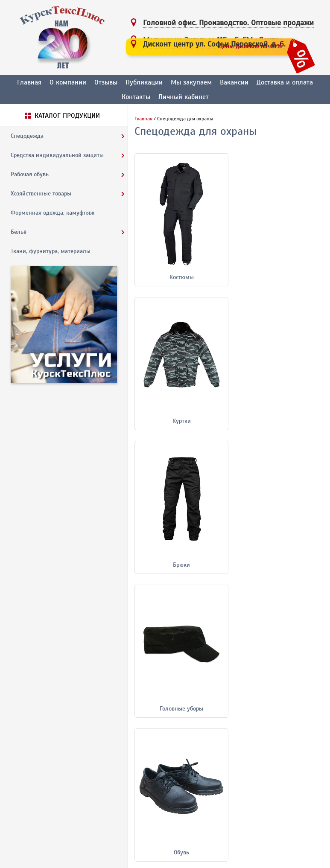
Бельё (19, 232)
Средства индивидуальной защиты (57, 155)
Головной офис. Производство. (228, 23)
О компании (68, 82)
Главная (29, 82)
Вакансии (234, 82)
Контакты (136, 97)
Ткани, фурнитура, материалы (51, 251)
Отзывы (106, 82)
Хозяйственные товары (41, 194)
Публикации (144, 82)
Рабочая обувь (30, 174)
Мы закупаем (191, 82)
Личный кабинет (184, 97)
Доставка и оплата (285, 82)
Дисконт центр (214, 44)
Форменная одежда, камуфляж (53, 213)
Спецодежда (27, 136)
